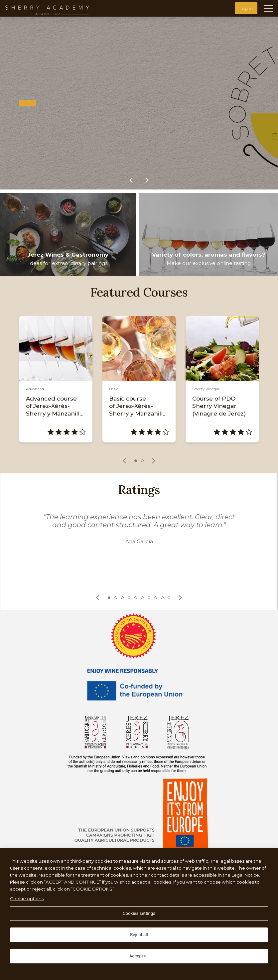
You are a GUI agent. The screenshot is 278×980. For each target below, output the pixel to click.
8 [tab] (156, 598)
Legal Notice (245, 875)
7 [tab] (149, 598)
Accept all (139, 956)
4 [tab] (129, 598)
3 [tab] (122, 598)
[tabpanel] (56, 379)
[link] (131, 180)
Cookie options (27, 899)
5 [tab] (136, 598)
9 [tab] (162, 598)
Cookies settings (139, 913)
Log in (246, 8)
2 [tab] (142, 461)
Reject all (139, 935)
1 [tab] (136, 461)
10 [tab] (169, 598)
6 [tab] (142, 598)
